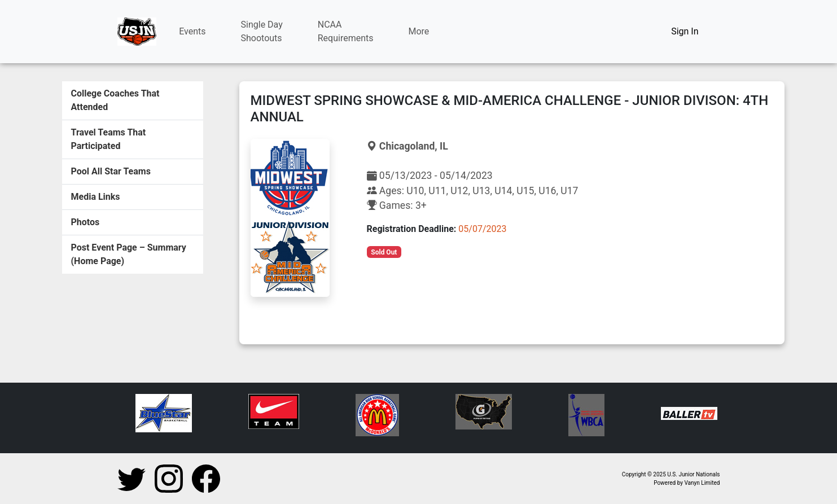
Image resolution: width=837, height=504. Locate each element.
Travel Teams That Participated (109, 139)
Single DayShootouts (262, 31)
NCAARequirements (346, 31)
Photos (86, 222)
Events (192, 31)
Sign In (685, 31)
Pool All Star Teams (111, 171)
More (419, 31)
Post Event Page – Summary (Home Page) (129, 254)
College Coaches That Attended (115, 100)
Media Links (96, 197)
